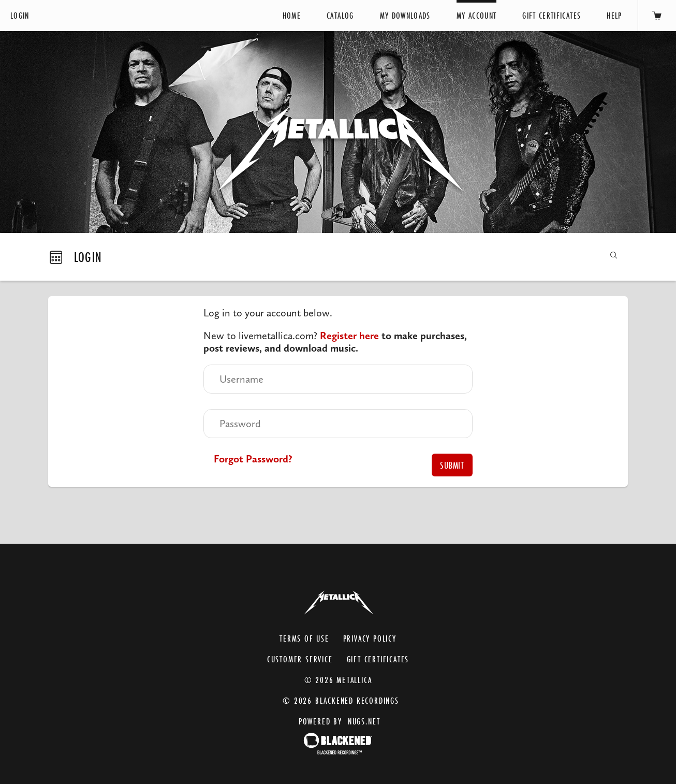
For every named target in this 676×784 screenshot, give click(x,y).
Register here (349, 336)
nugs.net (364, 721)
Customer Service (300, 659)
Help (614, 15)
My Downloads (405, 15)
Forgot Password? (253, 459)
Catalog (340, 15)
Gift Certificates (552, 15)
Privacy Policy (370, 638)
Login (20, 15)
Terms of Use (304, 638)
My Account (477, 15)
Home (292, 15)
